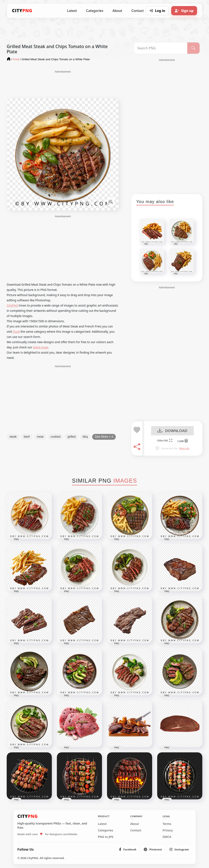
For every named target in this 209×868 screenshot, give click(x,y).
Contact (136, 830)
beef (27, 437)
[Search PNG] (161, 48)
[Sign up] (184, 11)
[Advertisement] (63, 84)
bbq (85, 437)
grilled (72, 437)
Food (16, 332)
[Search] (193, 48)
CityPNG (12, 305)
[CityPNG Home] (22, 11)
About (117, 11)
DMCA (167, 837)
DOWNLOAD (172, 431)
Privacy (168, 830)
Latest (72, 11)
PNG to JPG (106, 837)
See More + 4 (104, 437)
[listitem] (128, 849)
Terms (167, 824)
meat (40, 437)
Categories (95, 11)
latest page (41, 347)
